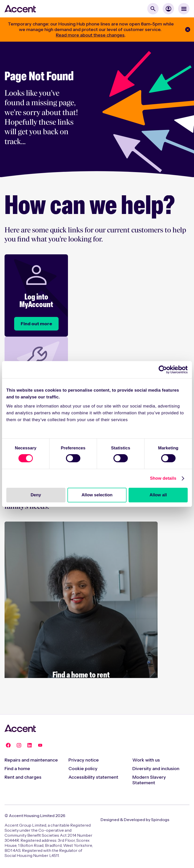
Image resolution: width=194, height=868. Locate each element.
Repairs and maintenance (31, 760)
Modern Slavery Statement (149, 780)
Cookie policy (83, 769)
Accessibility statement (93, 777)
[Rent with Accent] (81, 615)
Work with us (146, 760)
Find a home (17, 769)
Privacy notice (84, 760)
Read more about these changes (90, 35)
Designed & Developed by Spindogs (135, 820)
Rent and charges (23, 777)
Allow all (158, 495)
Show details (163, 478)
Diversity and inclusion (156, 769)
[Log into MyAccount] (36, 324)
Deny (36, 495)
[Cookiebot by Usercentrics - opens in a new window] (166, 370)
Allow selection (97, 495)
